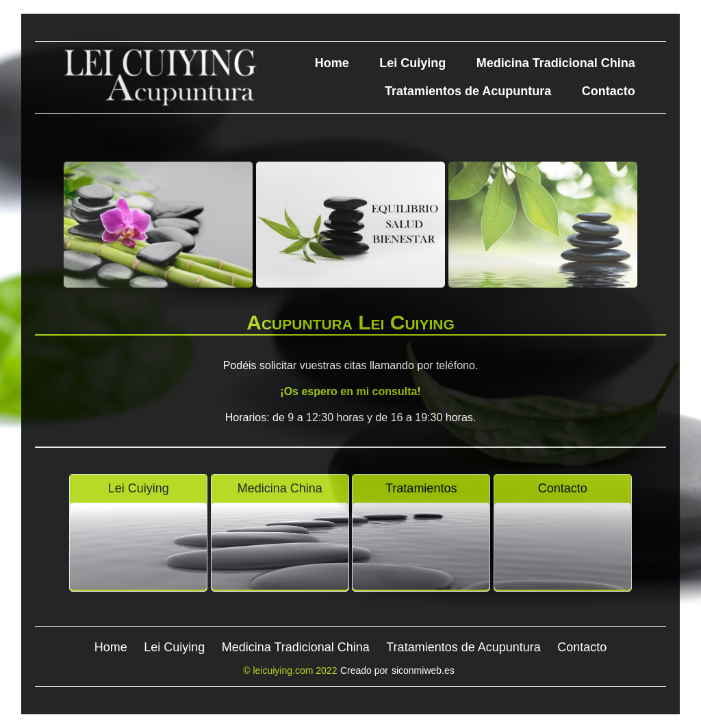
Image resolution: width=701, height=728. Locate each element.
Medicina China (280, 488)
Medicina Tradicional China (556, 63)
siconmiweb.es (423, 670)
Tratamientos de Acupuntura (468, 91)
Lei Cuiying (412, 63)
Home (332, 63)
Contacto (609, 91)
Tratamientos (421, 488)
